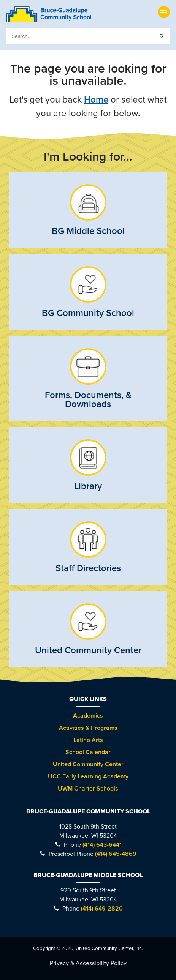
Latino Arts (88, 740)
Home (96, 100)
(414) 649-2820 (102, 909)
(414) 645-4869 (116, 854)
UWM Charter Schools (88, 789)
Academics (88, 716)
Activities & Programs (88, 728)
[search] (88, 36)
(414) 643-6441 (102, 845)
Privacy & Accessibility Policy (88, 963)
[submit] (162, 36)
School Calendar (88, 752)
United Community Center (88, 764)
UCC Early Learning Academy (88, 776)
